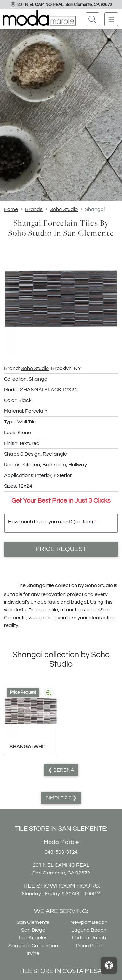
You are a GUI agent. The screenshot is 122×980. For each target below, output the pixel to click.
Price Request (61, 549)
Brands (34, 209)
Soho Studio (64, 209)
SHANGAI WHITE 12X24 (31, 747)
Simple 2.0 (59, 798)
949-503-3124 (61, 852)
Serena (63, 770)
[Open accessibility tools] (109, 965)
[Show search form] (92, 19)
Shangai (39, 379)
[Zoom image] (49, 693)
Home (11, 209)
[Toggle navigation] (111, 19)
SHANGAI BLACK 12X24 (49, 390)
